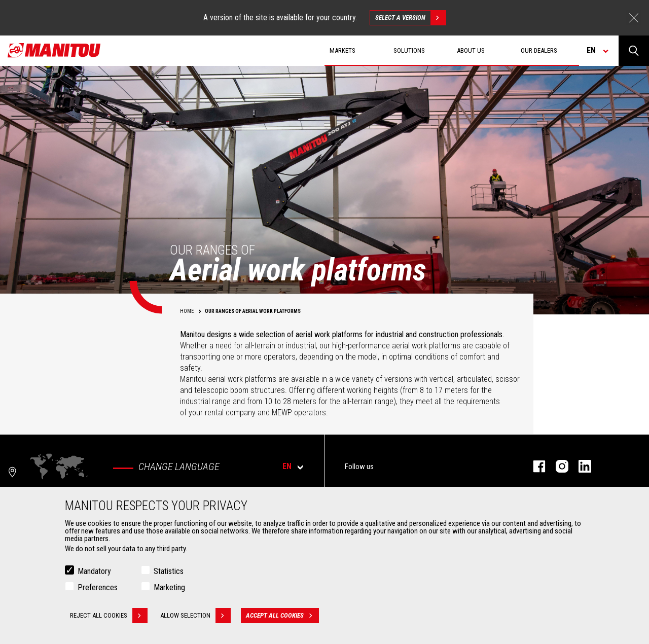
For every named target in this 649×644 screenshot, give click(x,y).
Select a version (410, 18)
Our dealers (539, 50)
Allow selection (195, 616)
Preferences (98, 587)
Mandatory (94, 571)
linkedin (580, 466)
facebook (534, 466)
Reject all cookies (109, 616)
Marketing (169, 587)
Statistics (169, 571)
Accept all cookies (282, 616)
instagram (557, 466)
